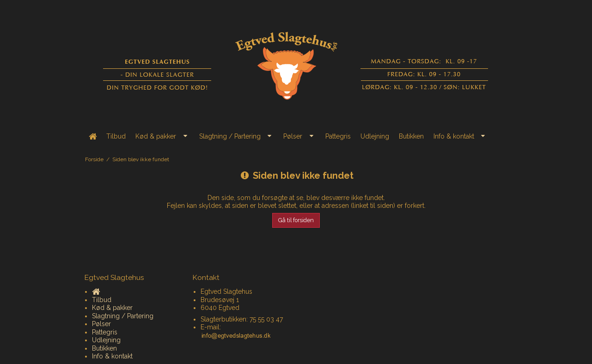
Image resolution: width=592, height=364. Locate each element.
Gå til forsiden (296, 220)
